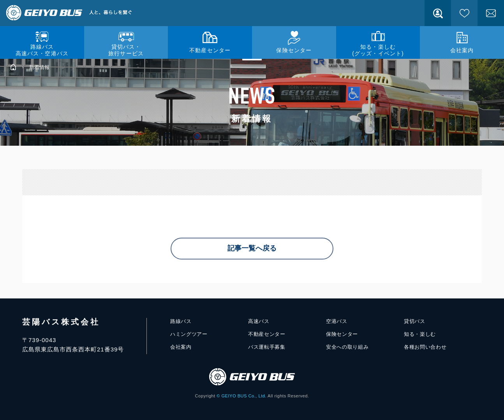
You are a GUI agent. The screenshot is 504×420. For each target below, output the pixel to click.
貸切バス (415, 321)
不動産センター (267, 334)
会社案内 (181, 347)
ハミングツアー (189, 334)
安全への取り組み (347, 347)
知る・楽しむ (420, 334)
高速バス (259, 321)
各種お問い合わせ (425, 347)
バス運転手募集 (267, 347)
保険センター (342, 334)
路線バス (181, 321)
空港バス (337, 321)
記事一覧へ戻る (252, 249)
